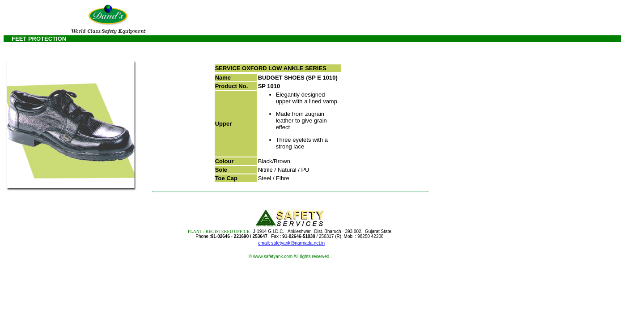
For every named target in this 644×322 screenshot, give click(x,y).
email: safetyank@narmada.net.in (291, 243)
